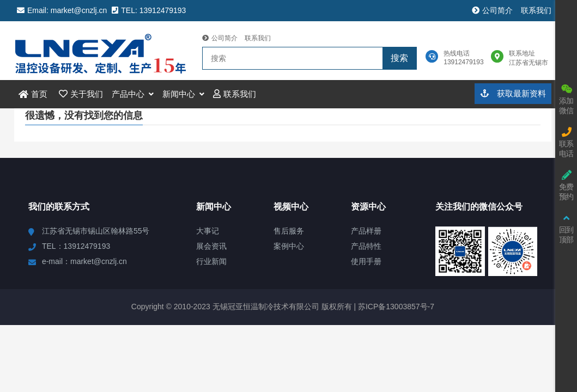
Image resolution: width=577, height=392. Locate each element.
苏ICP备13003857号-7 (395, 307)
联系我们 (536, 10)
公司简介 (492, 10)
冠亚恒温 (103, 51)
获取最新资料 (513, 93)
